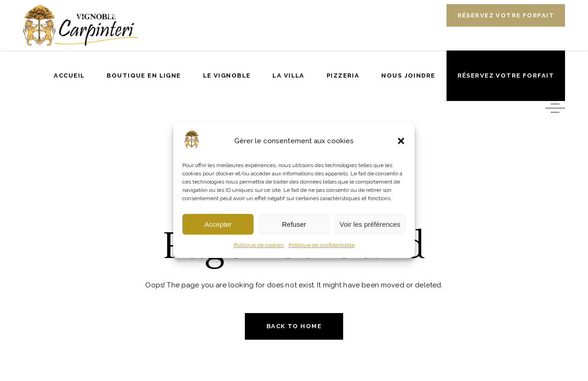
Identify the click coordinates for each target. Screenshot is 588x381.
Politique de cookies (259, 245)
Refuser (294, 224)
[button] (401, 141)
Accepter (218, 224)
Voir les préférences (370, 224)
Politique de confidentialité (322, 245)
